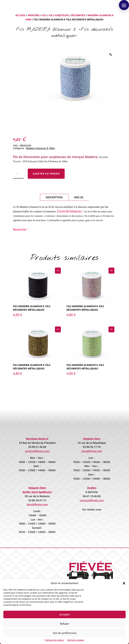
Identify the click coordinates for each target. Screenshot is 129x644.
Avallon (92, 488)
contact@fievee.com (92, 500)
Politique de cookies (54, 640)
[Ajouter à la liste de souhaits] (58, 271)
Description (54, 197)
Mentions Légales (76, 640)
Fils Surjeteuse (59, 15)
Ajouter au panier (46, 174)
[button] (124, 583)
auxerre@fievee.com (37, 451)
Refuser (64, 624)
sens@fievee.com (92, 451)
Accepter (65, 614)
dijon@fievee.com (37, 504)
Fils (44, 15)
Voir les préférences (65, 633)
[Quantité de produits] (18, 174)
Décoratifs (78, 15)
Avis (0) (79, 197)
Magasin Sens (92, 439)
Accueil (20, 15)
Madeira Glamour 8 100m (40, 148)
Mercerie (34, 15)
